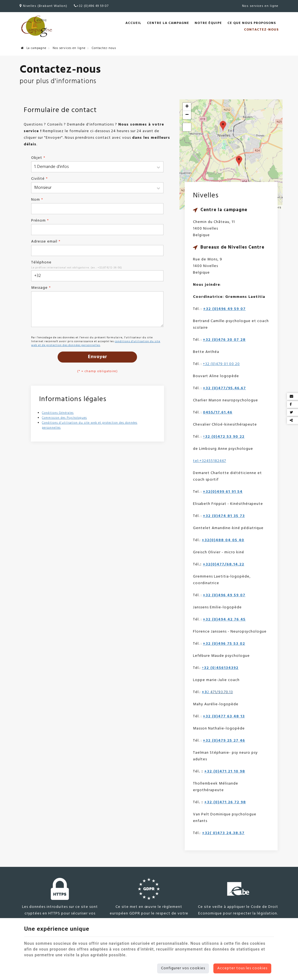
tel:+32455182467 (210, 461)
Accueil (133, 23)
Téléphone (41, 262)
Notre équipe (208, 23)
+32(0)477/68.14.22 (224, 564)
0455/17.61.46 (218, 413)
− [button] (187, 115)
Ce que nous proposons (252, 23)
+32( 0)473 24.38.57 (223, 833)
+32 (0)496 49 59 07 (91, 6)
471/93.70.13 (222, 692)
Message (41, 288)
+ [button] (187, 107)
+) (220, 668)
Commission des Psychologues (64, 418)
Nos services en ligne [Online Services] (260, 6)
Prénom (40, 221)
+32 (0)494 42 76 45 (224, 620)
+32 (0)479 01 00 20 (221, 364)
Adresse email (46, 242)
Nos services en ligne (69, 48)
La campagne (34, 48)
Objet (38, 158)
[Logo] (36, 26)
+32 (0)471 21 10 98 (225, 771)
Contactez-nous (261, 30)
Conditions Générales (58, 413)
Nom (37, 200)
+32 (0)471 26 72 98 (225, 802)
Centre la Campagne (168, 23)
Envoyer (97, 357)
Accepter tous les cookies (242, 968)
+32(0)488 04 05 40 (223, 540)
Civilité (39, 179)
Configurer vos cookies (183, 968)
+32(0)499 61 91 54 (223, 492)
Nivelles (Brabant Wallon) (43, 6)
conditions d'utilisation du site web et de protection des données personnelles (96, 343)
